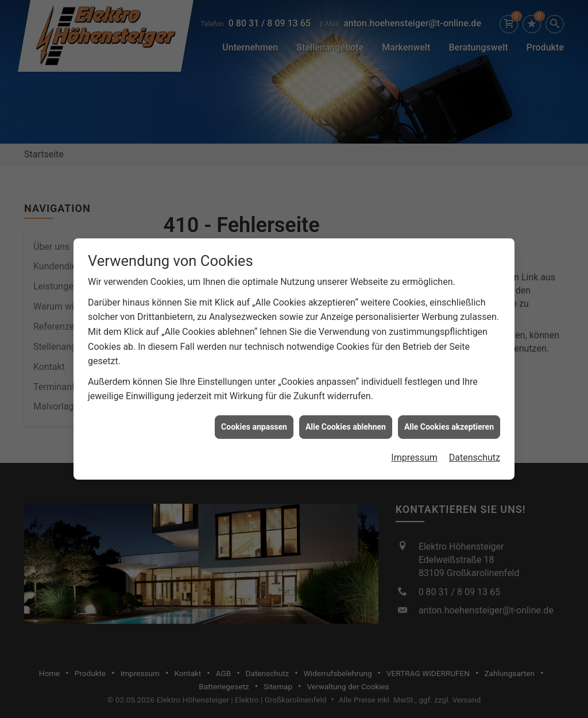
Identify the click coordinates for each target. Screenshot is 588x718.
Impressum (414, 454)
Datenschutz (475, 454)
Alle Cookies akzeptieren (449, 423)
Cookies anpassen (254, 423)
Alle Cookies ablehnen (346, 423)
